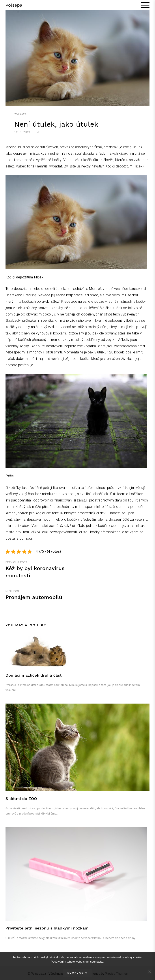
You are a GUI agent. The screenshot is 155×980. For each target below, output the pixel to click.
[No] (149, 972)
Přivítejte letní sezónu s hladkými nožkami (48, 928)
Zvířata (21, 115)
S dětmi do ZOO (21, 799)
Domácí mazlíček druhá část (34, 675)
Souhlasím (77, 973)
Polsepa (14, 5)
